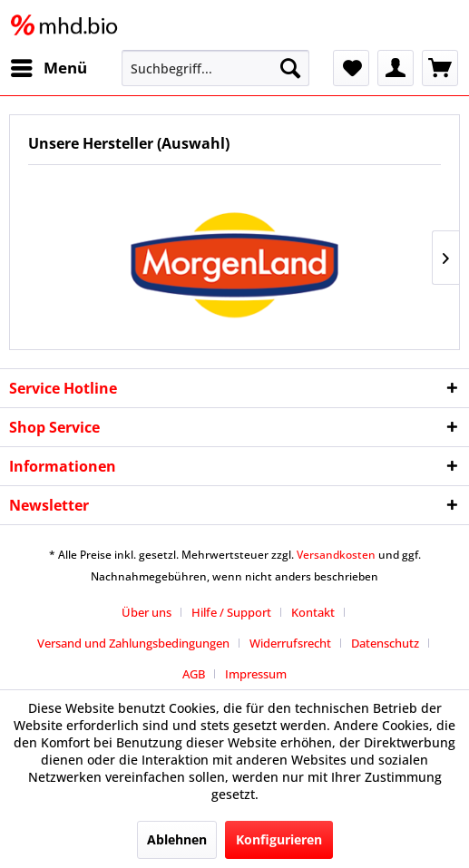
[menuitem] (48, 68)
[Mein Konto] (396, 68)
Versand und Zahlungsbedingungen (133, 643)
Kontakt (313, 612)
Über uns (147, 612)
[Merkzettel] (351, 68)
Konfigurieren (279, 839)
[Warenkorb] (440, 68)
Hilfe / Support (231, 612)
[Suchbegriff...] (215, 68)
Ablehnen (177, 839)
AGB (194, 674)
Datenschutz (385, 643)
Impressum (256, 674)
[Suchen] (290, 68)
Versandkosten (336, 555)
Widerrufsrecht (290, 643)
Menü (49, 66)
